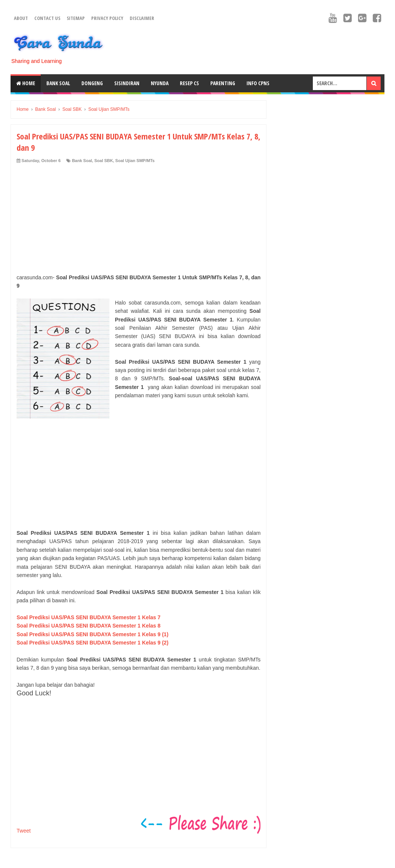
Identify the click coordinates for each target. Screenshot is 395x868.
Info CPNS (258, 83)
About (21, 18)
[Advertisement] (139, 220)
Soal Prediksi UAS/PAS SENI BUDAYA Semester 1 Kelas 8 (89, 626)
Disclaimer (142, 18)
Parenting (223, 83)
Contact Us (47, 18)
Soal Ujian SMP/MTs (135, 161)
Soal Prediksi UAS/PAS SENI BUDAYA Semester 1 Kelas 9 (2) (93, 643)
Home (26, 83)
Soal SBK (104, 161)
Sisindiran (127, 83)
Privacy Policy (107, 18)
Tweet (24, 831)
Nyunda (160, 83)
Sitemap (76, 18)
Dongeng (92, 83)
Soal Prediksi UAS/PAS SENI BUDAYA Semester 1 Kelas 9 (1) (93, 634)
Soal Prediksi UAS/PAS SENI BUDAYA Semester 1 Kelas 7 (89, 617)
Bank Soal (58, 83)
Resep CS (189, 83)
